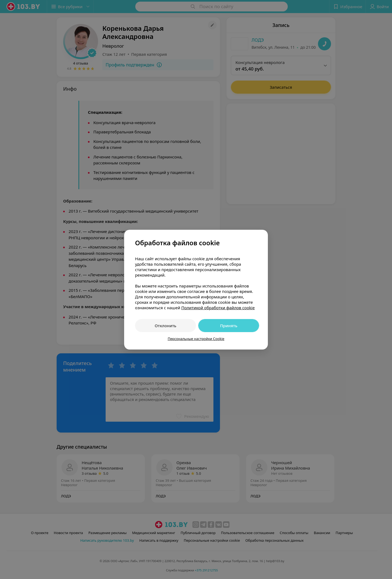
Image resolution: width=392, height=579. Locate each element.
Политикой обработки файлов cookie (218, 308)
